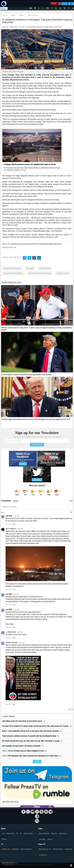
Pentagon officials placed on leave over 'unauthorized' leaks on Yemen (30, 164)
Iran (3, 834)
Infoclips (42, 839)
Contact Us (43, 855)
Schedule (15, 849)
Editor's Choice (33, 15)
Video (40, 829)
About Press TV (45, 849)
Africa (4, 839)
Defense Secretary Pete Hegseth (40, 273)
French (64, 4)
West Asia (10, 834)
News (5, 15)
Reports (54, 834)
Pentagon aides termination (13, 273)
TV (2, 844)
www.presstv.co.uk (9, 247)
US (17, 834)
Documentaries (26, 849)
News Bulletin (44, 834)
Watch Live (6, 849)
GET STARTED (37, 445)
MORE (37, 762)
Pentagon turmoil (63, 273)
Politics (13, 15)
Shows (50, 839)
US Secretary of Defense (12, 268)
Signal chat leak (45, 268)
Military (22, 15)
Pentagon (30, 268)
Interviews (63, 834)
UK (21, 834)
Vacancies (69, 849)
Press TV (42, 844)
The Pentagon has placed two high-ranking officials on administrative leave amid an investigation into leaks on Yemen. (32, 169)
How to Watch (58, 849)
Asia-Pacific (28, 834)
